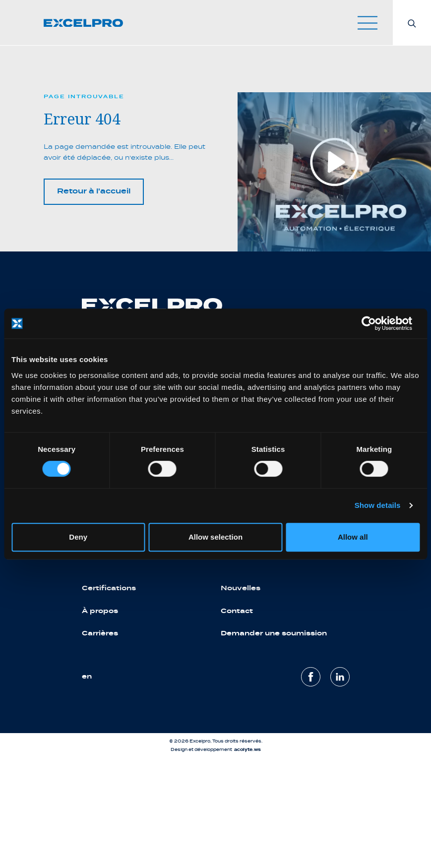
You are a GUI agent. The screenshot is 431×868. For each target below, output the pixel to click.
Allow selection (215, 537)
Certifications (109, 588)
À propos (100, 611)
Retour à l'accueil (94, 191)
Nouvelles (241, 588)
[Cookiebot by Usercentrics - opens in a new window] (376, 323)
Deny (78, 537)
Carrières (100, 633)
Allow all (353, 537)
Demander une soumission (274, 633)
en (87, 676)
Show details (378, 505)
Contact (237, 611)
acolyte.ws (247, 750)
